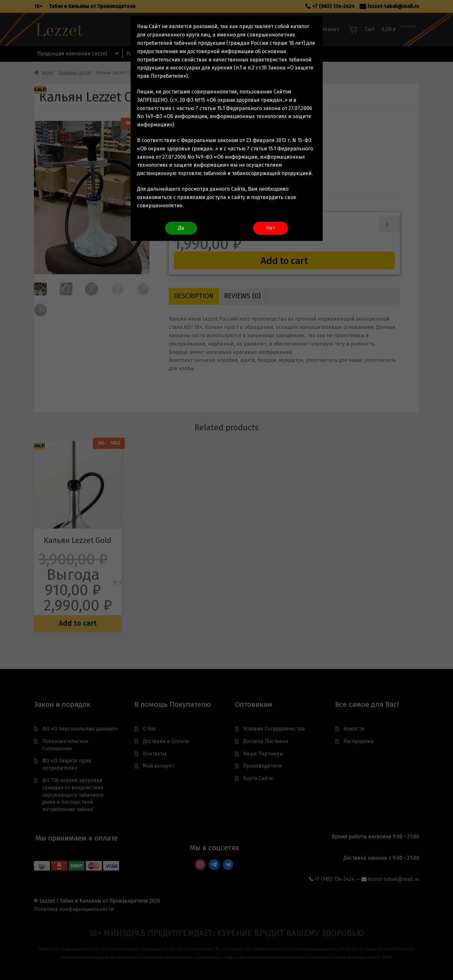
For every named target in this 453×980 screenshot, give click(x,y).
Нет (271, 228)
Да (181, 228)
